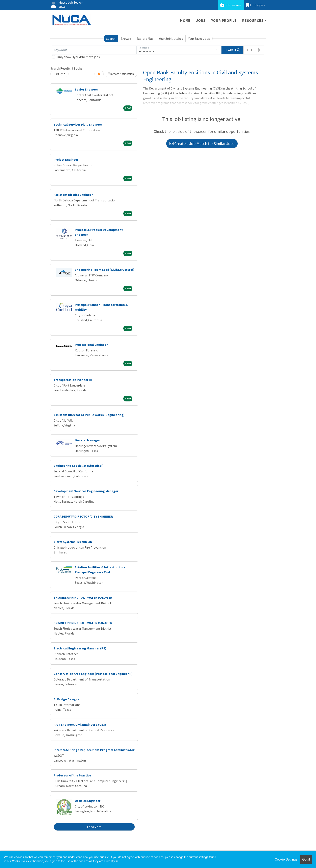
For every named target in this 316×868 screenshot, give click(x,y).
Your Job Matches (171, 39)
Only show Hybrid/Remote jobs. (79, 57)
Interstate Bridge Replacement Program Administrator (94, 750)
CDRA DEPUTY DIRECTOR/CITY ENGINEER (83, 516)
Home (185, 20)
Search (111, 39)
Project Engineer (66, 159)
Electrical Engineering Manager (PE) (80, 648)
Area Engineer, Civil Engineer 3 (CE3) (80, 724)
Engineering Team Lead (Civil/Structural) (105, 270)
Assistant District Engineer (73, 195)
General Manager (87, 440)
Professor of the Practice (72, 775)
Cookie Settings (286, 859)
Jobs (201, 20)
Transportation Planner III (73, 380)
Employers (256, 5)
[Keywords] (94, 50)
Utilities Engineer (88, 801)
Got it (306, 859)
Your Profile (224, 20)
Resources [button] (253, 20)
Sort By (58, 74)
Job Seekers (231, 5)
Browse (126, 39)
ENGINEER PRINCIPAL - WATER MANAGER (83, 597)
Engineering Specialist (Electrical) (79, 466)
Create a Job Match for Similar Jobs (202, 143)
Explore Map (145, 39)
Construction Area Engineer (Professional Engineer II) (93, 674)
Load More (94, 827)
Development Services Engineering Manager (86, 491)
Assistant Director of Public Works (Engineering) (89, 415)
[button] (254, 50)
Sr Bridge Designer (67, 699)
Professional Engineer (91, 345)
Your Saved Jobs (199, 39)
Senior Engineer (86, 89)
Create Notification (121, 74)
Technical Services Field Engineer (78, 124)
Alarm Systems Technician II (74, 542)
